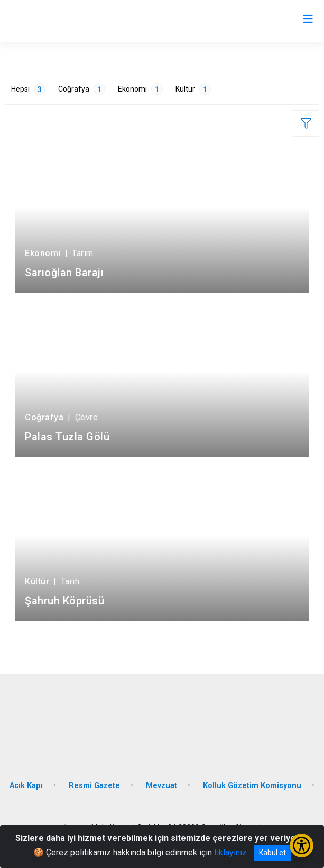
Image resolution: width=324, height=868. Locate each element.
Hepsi (28, 89)
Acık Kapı (26, 786)
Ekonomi (140, 89)
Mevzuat (161, 786)
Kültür (193, 89)
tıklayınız (230, 852)
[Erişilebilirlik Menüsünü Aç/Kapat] (302, 846)
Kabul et (272, 853)
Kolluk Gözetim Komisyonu (252, 786)
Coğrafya (82, 89)
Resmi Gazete (94, 786)
